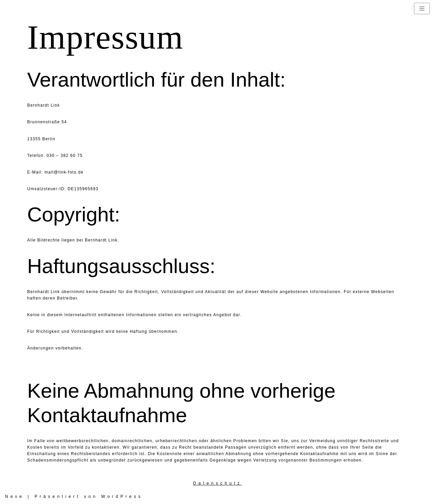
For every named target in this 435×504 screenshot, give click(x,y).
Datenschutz (217, 483)
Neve (15, 497)
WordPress (122, 497)
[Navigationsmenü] (422, 8)
